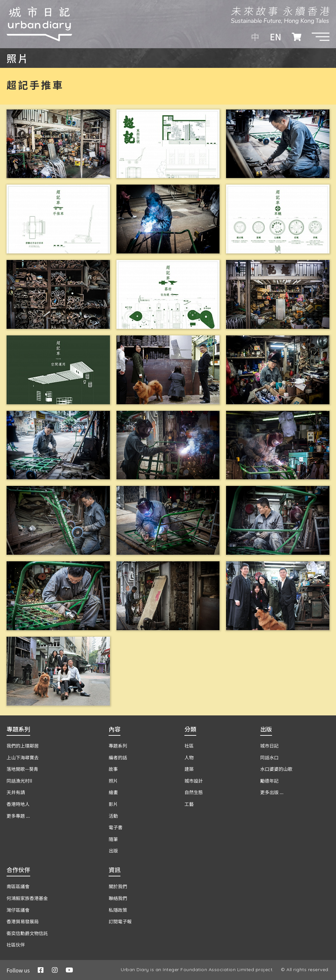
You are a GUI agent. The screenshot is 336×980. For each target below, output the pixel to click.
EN (275, 37)
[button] (321, 37)
